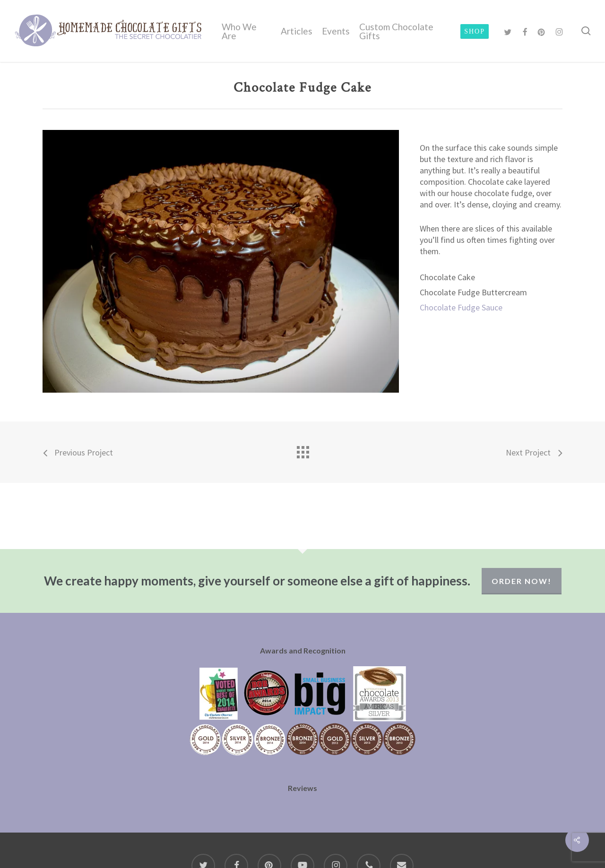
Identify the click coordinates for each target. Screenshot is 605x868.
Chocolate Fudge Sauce (461, 307)
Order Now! (522, 581)
